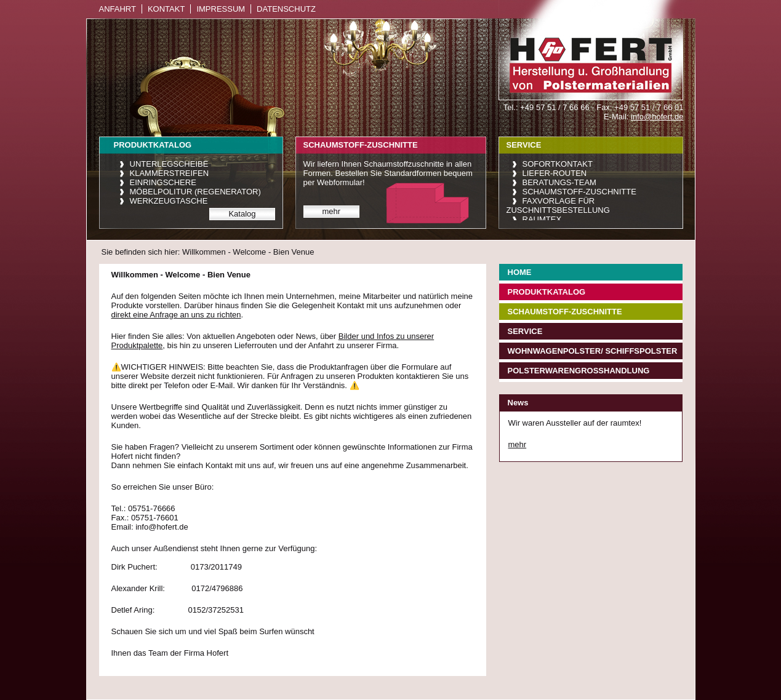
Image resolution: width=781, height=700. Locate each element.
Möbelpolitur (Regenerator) (195, 192)
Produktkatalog (547, 292)
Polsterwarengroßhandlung (579, 371)
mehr (332, 211)
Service (525, 331)
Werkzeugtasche (169, 201)
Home (520, 272)
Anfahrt (118, 9)
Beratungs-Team (559, 182)
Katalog (242, 214)
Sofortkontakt (558, 164)
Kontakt (166, 9)
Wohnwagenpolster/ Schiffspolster (593, 351)
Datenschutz (286, 9)
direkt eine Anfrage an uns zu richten (176, 315)
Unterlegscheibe (169, 164)
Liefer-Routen (555, 173)
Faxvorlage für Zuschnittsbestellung (558, 205)
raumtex (542, 219)
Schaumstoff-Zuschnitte (579, 192)
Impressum (221, 9)
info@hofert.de (657, 117)
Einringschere (163, 182)
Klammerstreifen (170, 173)
